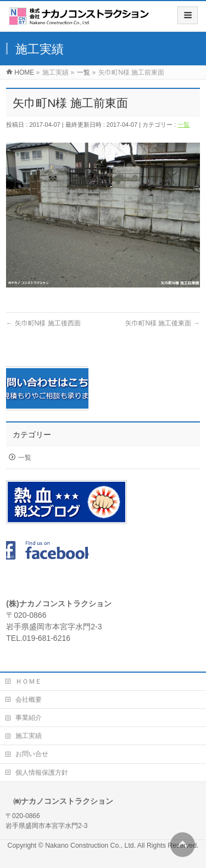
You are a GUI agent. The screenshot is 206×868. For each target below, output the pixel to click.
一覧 (183, 125)
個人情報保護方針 (42, 773)
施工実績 (29, 736)
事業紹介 (29, 718)
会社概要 (29, 700)
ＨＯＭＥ (29, 681)
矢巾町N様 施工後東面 (162, 323)
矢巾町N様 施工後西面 (43, 323)
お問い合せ (32, 754)
